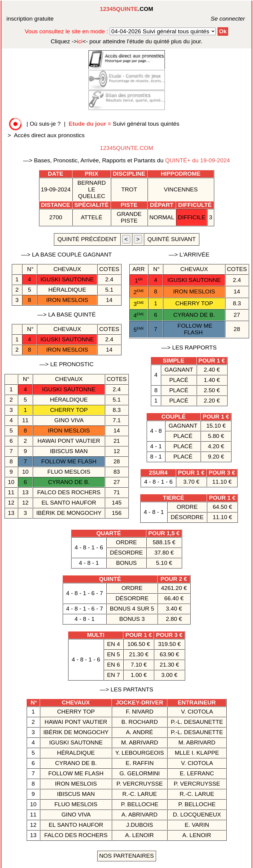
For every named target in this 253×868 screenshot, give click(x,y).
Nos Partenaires (126, 856)
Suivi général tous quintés (125, 124)
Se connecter (219, 19)
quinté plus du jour (126, 41)
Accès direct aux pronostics (49, 135)
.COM (127, 9)
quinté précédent (87, 239)
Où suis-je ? (45, 124)
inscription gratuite (30, 19)
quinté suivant (171, 239)
